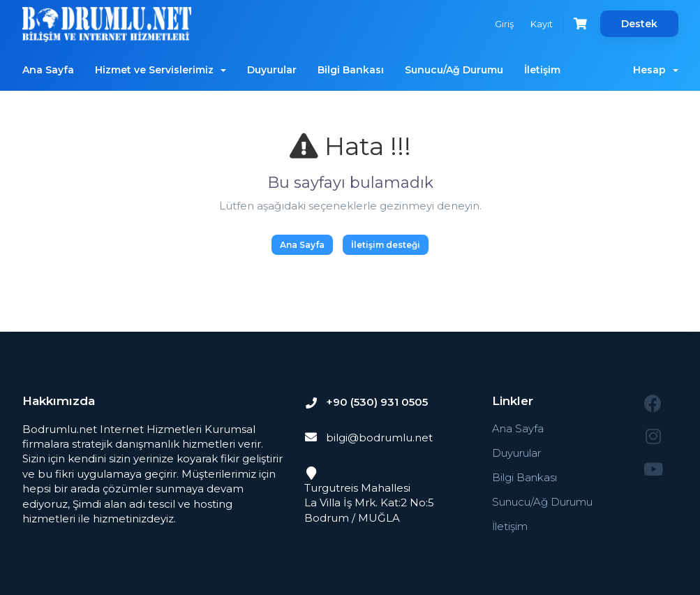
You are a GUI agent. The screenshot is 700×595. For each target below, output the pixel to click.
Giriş (504, 24)
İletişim (542, 70)
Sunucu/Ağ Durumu (454, 70)
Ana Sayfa (48, 70)
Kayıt (542, 24)
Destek (639, 24)
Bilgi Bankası (351, 70)
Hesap (656, 70)
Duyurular (272, 70)
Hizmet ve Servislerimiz (161, 70)
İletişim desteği (386, 245)
